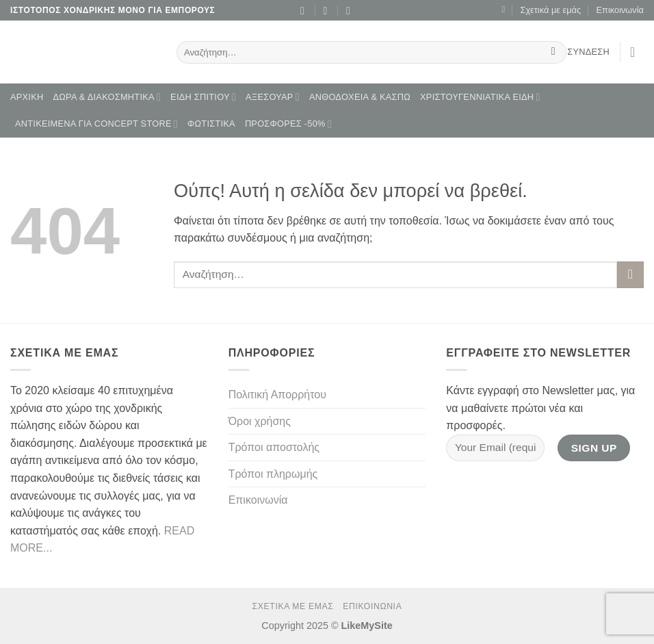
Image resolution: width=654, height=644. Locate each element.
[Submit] (553, 53)
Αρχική (27, 97)
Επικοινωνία (620, 10)
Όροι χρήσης (260, 421)
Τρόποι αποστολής (274, 447)
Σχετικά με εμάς (550, 10)
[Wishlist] (503, 10)
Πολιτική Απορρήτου (277, 395)
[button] (637, 52)
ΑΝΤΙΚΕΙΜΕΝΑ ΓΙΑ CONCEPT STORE (96, 124)
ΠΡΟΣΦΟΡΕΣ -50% (288, 124)
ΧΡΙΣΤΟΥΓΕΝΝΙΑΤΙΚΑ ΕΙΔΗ (480, 97)
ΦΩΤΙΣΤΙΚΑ (211, 124)
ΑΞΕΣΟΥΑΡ (273, 97)
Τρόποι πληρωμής (273, 474)
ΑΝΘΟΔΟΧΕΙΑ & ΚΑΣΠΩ (360, 97)
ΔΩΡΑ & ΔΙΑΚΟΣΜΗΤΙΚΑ (107, 97)
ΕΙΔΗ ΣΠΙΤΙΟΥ (203, 97)
